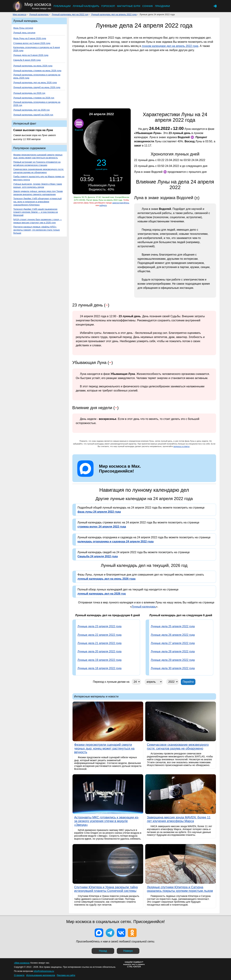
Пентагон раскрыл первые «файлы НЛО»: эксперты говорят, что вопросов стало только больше (37, 230)
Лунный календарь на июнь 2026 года (33, 66)
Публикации (62, 6)
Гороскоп (108, 6)
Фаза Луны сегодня (23, 28)
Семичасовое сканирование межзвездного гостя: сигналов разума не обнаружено (39, 171)
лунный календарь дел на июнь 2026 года (107, 579)
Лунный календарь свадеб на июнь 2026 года (37, 87)
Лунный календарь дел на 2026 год (31, 110)
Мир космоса (20, 14)
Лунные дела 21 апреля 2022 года (100, 643)
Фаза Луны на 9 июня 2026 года (30, 38)
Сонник (148, 6)
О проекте (19, 975)
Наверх (128, 951)
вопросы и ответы (181, 446)
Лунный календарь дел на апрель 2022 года (114, 14)
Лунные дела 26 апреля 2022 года (173, 635)
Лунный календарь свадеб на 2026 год (33, 115)
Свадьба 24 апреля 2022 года (98, 556)
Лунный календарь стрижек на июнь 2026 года (37, 71)
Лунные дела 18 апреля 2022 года (100, 668)
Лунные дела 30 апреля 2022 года (173, 668)
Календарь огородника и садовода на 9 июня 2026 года (37, 49)
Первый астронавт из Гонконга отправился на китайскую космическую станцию (37, 164)
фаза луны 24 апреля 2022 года (99, 512)
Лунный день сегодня (24, 33)
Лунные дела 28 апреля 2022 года (173, 651)
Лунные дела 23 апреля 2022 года (100, 626)
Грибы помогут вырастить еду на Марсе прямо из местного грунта (39, 178)
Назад (103, 951)
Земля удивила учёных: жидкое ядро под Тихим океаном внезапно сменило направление (38, 193)
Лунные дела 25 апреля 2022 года (173, 626)
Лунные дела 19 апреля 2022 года (100, 660)
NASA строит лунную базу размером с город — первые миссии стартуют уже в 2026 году (38, 221)
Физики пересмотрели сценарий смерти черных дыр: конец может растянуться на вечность (38, 156)
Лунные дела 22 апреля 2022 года (100, 635)
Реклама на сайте (66, 975)
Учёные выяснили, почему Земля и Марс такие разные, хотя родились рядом (38, 186)
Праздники (162, 6)
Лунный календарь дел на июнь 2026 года (35, 83)
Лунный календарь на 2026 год (29, 93)
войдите (103, 205)
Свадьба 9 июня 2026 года (27, 60)
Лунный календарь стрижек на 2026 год (34, 98)
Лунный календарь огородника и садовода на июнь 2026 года (37, 76)
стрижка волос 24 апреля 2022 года (102, 527)
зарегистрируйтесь (121, 203)
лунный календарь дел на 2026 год (102, 594)
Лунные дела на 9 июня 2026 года (31, 55)
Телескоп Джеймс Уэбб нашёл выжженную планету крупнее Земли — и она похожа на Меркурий (36, 212)
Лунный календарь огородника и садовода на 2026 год (37, 104)
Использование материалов (41, 975)
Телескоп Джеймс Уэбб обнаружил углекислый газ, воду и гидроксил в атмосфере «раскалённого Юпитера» (37, 202)
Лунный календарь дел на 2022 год (70, 14)
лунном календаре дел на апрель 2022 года (170, 46)
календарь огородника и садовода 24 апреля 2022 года (116, 542)
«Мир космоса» (22, 963)
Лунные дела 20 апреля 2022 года (100, 651)
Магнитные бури (129, 6)
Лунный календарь (86, 6)
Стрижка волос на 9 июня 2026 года (32, 43)
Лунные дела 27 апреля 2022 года (173, 643)
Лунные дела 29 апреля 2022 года (173, 660)
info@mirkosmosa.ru (44, 971)
